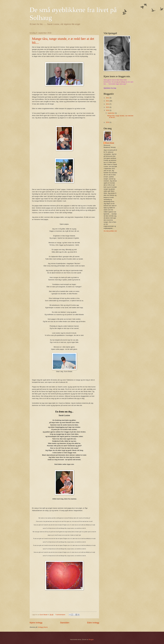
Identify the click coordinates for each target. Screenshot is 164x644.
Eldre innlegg (93, 623)
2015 (108, 107)
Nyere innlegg (36, 623)
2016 (108, 110)
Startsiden (65, 623)
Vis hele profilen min (110, 231)
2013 (108, 101)
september (111, 113)
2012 (108, 98)
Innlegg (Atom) (43, 627)
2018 (108, 122)
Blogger (91, 639)
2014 (108, 104)
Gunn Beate (110, 143)
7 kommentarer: (61, 615)
